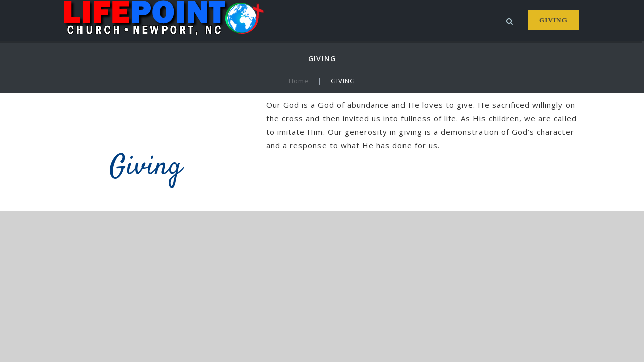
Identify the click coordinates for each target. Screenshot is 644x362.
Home (299, 81)
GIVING (553, 20)
